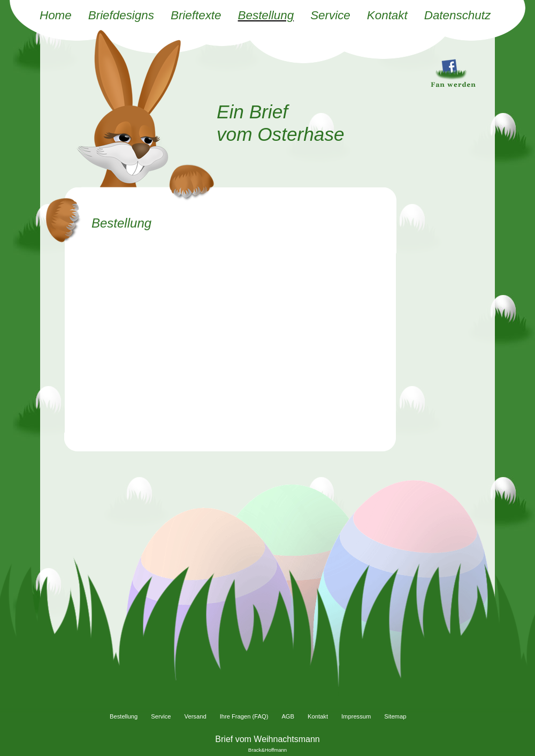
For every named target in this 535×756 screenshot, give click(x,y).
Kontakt (387, 15)
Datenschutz (457, 15)
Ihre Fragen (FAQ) (244, 716)
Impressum (356, 716)
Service (330, 15)
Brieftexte (196, 15)
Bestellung (266, 15)
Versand (196, 716)
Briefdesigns (121, 15)
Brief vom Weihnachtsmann (267, 739)
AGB (288, 716)
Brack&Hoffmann (267, 750)
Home (56, 15)
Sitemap (395, 716)
